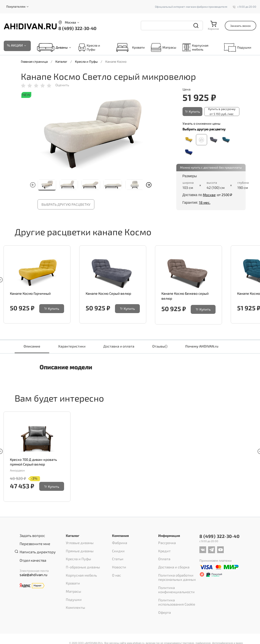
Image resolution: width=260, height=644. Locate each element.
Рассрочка (166, 543)
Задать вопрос (30, 536)
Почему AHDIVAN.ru (202, 347)
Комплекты (74, 595)
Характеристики (72, 347)
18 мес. (205, 202)
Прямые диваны (78, 550)
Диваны (62, 48)
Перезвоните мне (33, 542)
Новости (118, 562)
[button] (149, 185)
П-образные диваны (82, 562)
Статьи (117, 556)
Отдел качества (31, 555)
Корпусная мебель (196, 48)
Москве (209, 194)
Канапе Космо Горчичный (30, 294)
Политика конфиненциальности (175, 581)
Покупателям (16, 6)
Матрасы (164, 48)
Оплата (164, 556)
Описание (32, 347)
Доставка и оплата (119, 347)
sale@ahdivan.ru (32, 569)
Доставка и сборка (172, 562)
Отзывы (160, 347)
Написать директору (35, 549)
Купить (192, 112)
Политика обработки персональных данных (176, 571)
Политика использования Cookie (178, 592)
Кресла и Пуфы (89, 48)
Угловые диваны (78, 543)
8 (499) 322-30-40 (77, 28)
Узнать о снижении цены (201, 123)
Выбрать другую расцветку (66, 205)
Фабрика (119, 543)
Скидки (118, 550)
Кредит (164, 550)
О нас (116, 569)
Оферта (164, 600)
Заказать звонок (241, 26)
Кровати (129, 48)
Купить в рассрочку (223, 112)
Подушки (238, 48)
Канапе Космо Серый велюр (108, 294)
